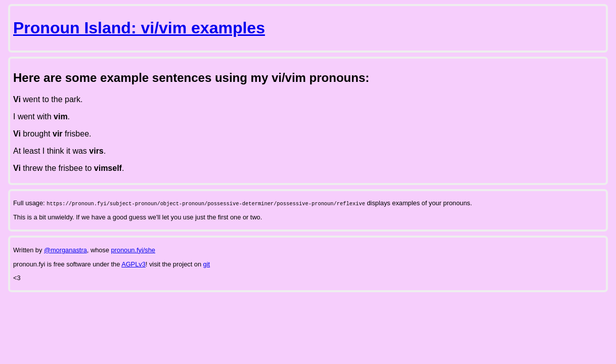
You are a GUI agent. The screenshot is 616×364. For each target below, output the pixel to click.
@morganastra (65, 250)
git (207, 264)
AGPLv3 (134, 264)
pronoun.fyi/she (133, 250)
